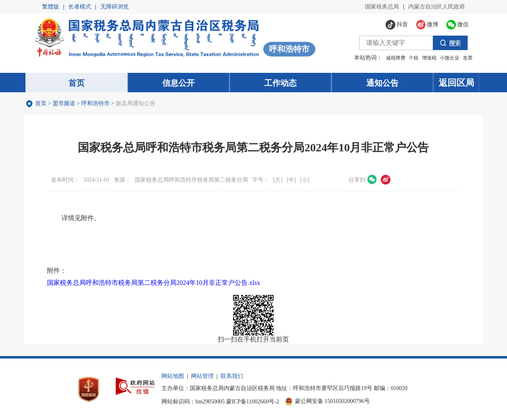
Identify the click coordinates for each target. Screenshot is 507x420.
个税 (410, 58)
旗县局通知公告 (137, 104)
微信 (373, 180)
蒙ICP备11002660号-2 (262, 404)
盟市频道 (65, 104)
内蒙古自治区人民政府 (437, 7)
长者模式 (80, 7)
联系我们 (241, 379)
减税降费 (392, 58)
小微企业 (446, 58)
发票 (464, 58)
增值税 (426, 58)
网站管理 (211, 379)
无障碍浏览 (115, 7)
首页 (42, 104)
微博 (387, 180)
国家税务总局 (382, 7)
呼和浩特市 (97, 104)
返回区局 (459, 83)
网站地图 (182, 379)
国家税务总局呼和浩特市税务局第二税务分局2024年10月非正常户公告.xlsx (155, 283)
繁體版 (51, 7)
